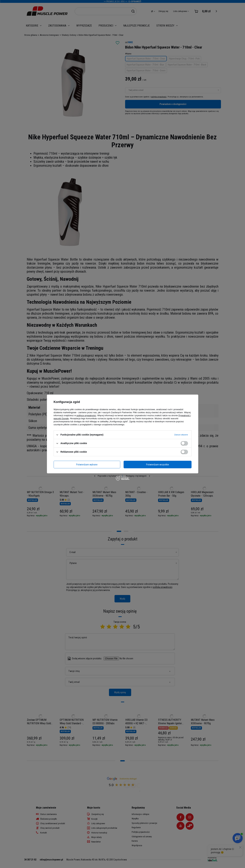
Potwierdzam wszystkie (158, 465)
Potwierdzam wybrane (87, 465)
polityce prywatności (86, 415)
